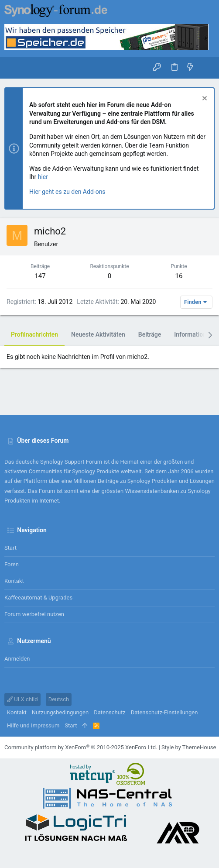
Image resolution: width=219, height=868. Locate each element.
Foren (12, 564)
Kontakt (14, 581)
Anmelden (17, 659)
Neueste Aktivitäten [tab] (98, 334)
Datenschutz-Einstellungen (164, 712)
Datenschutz (109, 712)
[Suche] (206, 67)
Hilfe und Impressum (33, 725)
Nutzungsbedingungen (60, 712)
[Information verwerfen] (204, 99)
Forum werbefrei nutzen (34, 614)
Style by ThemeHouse (189, 747)
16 (179, 276)
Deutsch (59, 699)
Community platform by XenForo (81, 747)
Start (10, 548)
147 (40, 276)
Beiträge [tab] (150, 334)
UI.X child (22, 699)
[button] (13, 68)
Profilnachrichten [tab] (34, 334)
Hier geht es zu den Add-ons (67, 192)
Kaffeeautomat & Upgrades (38, 598)
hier (43, 177)
